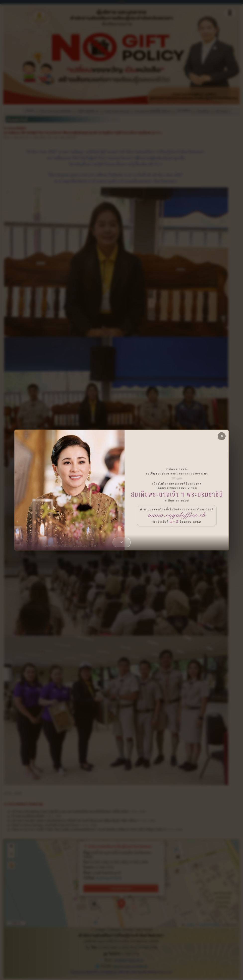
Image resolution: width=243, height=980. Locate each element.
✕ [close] (222, 436)
